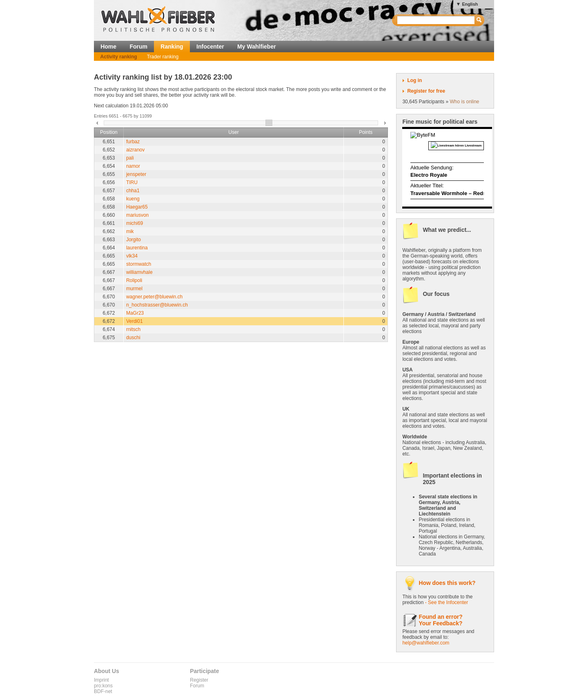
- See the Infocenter (447, 602)
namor (133, 166)
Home (108, 47)
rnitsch (133, 329)
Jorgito (134, 240)
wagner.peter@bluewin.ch (154, 297)
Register (199, 680)
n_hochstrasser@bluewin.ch (157, 305)
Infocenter (210, 47)
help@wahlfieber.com (426, 643)
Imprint (101, 680)
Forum (138, 47)
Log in (414, 80)
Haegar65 (137, 207)
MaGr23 (135, 313)
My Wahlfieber (257, 47)
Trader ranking (163, 57)
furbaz (133, 142)
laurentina (137, 248)
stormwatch (139, 264)
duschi (133, 338)
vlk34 (132, 256)
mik (130, 231)
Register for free (426, 91)
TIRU (132, 182)
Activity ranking (119, 57)
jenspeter (136, 174)
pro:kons (103, 686)
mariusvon (137, 215)
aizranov (135, 150)
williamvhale (139, 272)
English (470, 4)
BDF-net (103, 691)
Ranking (172, 47)
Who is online (464, 102)
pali (130, 158)
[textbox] (436, 20)
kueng (133, 199)
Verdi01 (135, 321)
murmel (134, 289)
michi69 (135, 223)
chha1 (133, 191)
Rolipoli (134, 280)
